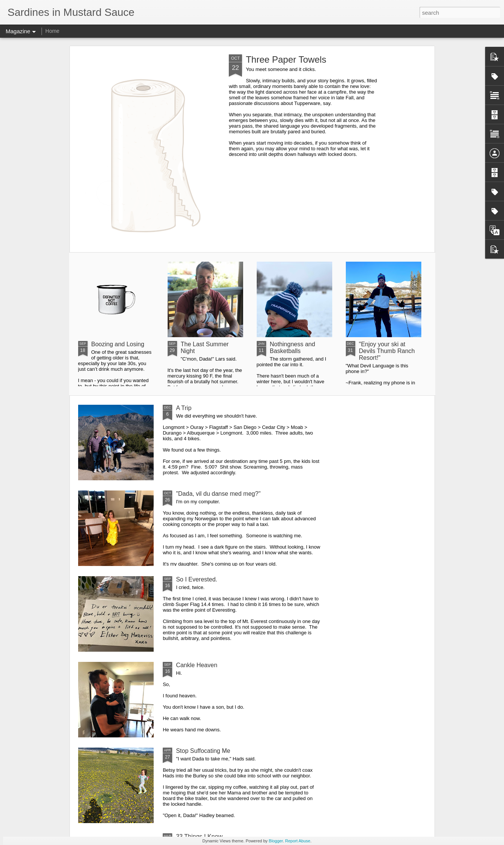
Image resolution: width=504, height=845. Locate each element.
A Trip (184, 408)
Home (52, 31)
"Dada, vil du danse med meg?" (218, 494)
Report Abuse (298, 841)
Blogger (276, 841)
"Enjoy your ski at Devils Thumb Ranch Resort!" (387, 351)
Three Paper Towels (286, 59)
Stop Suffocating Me (203, 751)
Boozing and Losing (118, 344)
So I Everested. (197, 579)
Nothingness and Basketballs (293, 348)
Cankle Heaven (197, 665)
